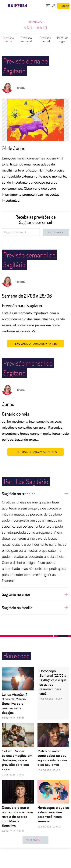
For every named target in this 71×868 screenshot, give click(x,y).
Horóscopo (35, 22)
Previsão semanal (26, 39)
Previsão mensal (45, 39)
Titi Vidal (20, 88)
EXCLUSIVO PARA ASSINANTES (35, 344)
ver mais (36, 840)
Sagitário (36, 28)
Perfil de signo (63, 39)
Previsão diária (8, 39)
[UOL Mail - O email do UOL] (48, 6)
